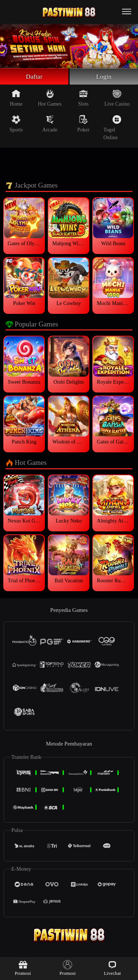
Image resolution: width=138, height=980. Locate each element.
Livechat (112, 968)
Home (16, 99)
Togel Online (112, 128)
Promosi (23, 968)
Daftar (34, 77)
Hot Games (50, 99)
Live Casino (117, 99)
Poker (83, 124)
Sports (16, 124)
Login (104, 77)
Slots (83, 99)
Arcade (50, 124)
